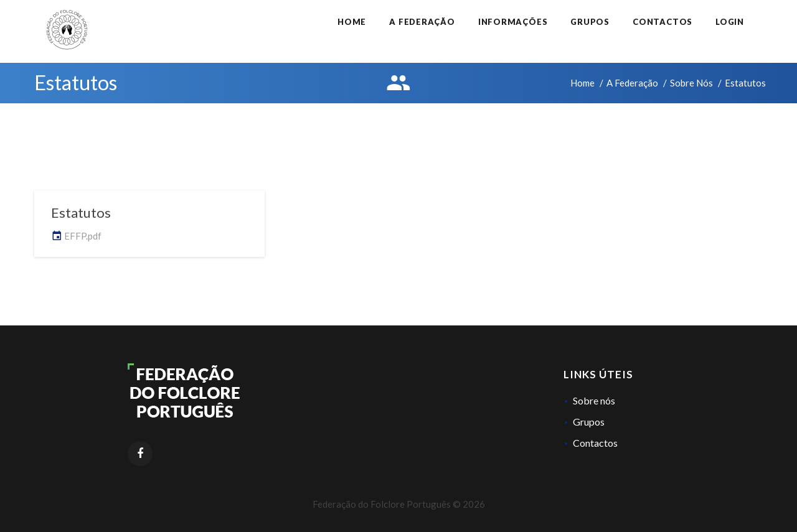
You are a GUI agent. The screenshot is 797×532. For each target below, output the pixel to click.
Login (730, 22)
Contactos (663, 22)
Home (352, 22)
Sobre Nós (691, 83)
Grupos (590, 22)
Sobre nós (594, 400)
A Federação (422, 22)
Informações (513, 22)
